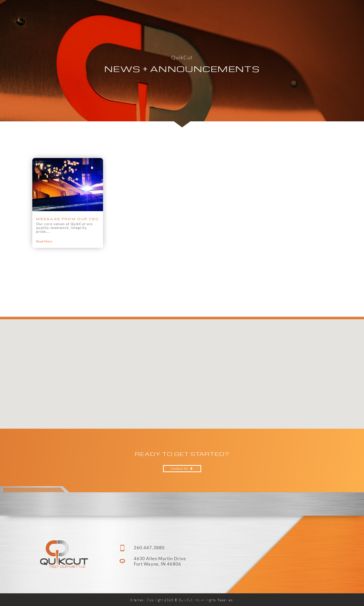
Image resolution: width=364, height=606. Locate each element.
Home (185, 11)
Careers (282, 11)
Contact (311, 11)
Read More (44, 241)
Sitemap (137, 600)
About (254, 11)
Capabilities (217, 11)
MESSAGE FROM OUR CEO (68, 219)
